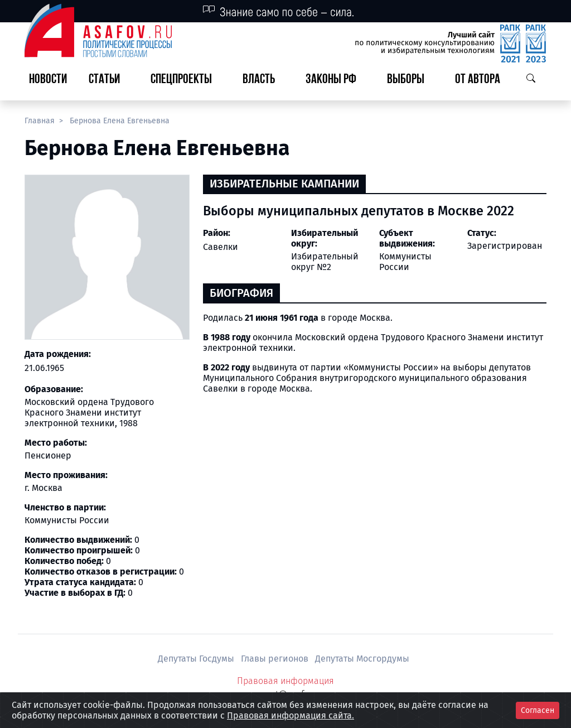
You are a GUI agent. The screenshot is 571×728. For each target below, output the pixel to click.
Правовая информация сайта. (291, 715)
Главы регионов (276, 659)
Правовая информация (285, 681)
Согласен (538, 710)
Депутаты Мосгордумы (362, 659)
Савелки (221, 247)
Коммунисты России (405, 262)
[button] (109, 80)
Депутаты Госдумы (197, 659)
